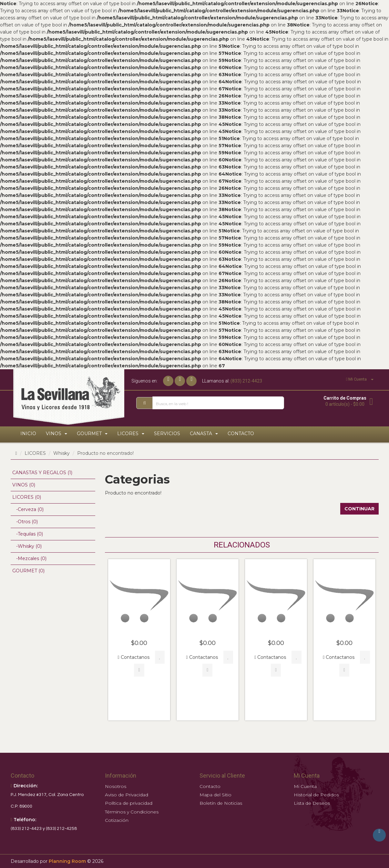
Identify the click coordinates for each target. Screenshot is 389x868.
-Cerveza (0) (28, 509)
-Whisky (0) (27, 546)
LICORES (35, 453)
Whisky (61, 453)
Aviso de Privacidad (127, 795)
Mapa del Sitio (215, 795)
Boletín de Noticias (221, 803)
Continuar (359, 509)
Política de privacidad (129, 803)
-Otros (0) (25, 522)
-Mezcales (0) (29, 558)
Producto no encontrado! (105, 453)
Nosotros (116, 786)
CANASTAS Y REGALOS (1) (42, 473)
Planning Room (67, 861)
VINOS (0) (24, 485)
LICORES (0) (27, 497)
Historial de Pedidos (316, 795)
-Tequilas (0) (28, 534)
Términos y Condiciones (132, 812)
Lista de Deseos (312, 803)
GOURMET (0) (28, 571)
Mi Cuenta (305, 786)
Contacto (210, 786)
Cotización (117, 820)
